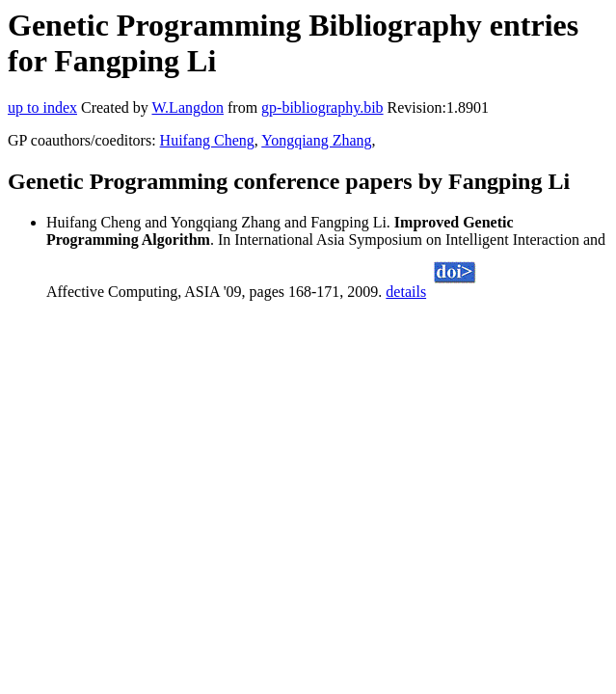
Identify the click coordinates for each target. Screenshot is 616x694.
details (406, 292)
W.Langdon (187, 107)
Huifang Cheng (207, 140)
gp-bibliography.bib (322, 107)
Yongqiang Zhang (316, 140)
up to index (42, 107)
